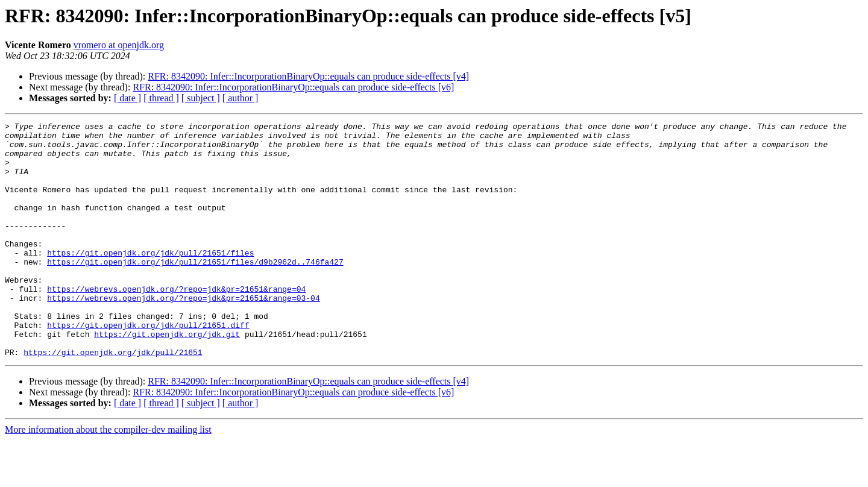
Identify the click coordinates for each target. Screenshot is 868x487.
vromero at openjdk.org (119, 45)
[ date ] (127, 98)
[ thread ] (161, 98)
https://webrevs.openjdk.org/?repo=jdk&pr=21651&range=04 (176, 323)
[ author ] (241, 98)
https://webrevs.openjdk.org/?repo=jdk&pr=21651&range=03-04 (183, 334)
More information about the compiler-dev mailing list (108, 476)
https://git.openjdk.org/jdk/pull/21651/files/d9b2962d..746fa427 (195, 291)
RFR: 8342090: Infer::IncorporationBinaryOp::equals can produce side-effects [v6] (293, 87)
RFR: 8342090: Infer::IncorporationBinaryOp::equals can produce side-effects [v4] (308, 76)
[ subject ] (201, 98)
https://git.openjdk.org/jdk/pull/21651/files (150, 280)
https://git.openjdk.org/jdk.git (167, 377)
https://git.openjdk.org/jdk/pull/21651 (113, 399)
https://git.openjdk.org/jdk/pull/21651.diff (148, 366)
